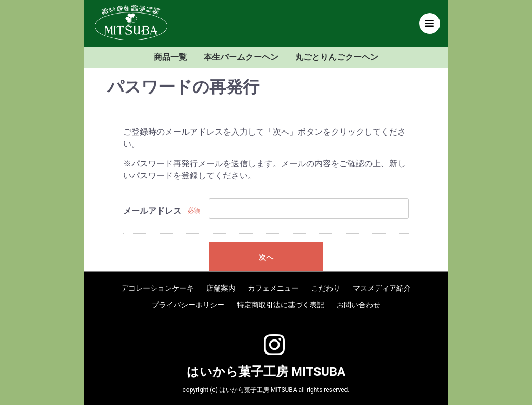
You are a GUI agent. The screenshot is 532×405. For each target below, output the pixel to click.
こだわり (326, 288)
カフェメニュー (273, 288)
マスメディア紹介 (382, 288)
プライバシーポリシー (188, 305)
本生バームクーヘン (241, 57)
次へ (266, 257)
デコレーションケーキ (157, 288)
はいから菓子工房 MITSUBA (266, 372)
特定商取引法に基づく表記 (281, 305)
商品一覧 (170, 57)
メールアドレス (152, 211)
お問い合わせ (358, 305)
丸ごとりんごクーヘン (337, 57)
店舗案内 (221, 288)
